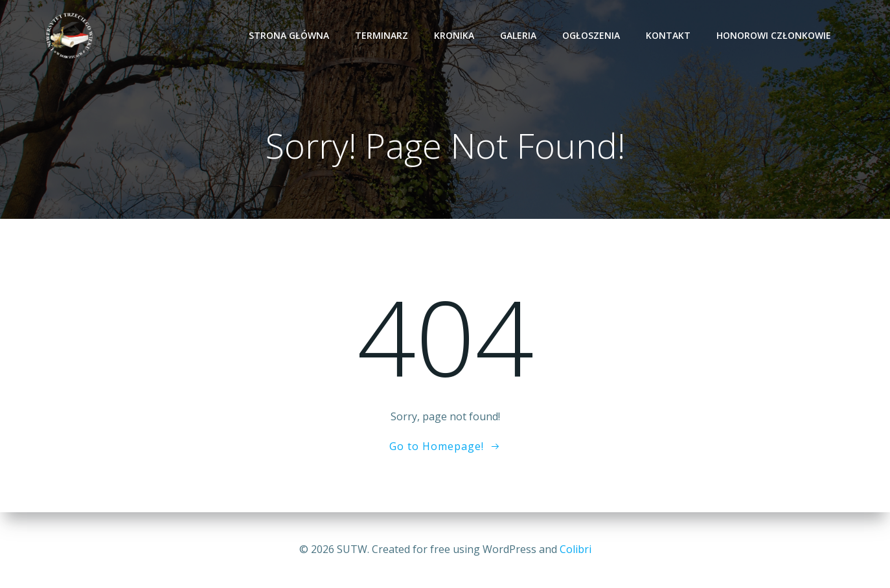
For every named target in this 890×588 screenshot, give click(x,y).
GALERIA (518, 35)
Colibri (576, 549)
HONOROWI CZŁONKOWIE (774, 35)
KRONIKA (454, 35)
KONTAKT (668, 35)
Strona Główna (289, 35)
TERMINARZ (382, 35)
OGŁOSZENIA (591, 35)
